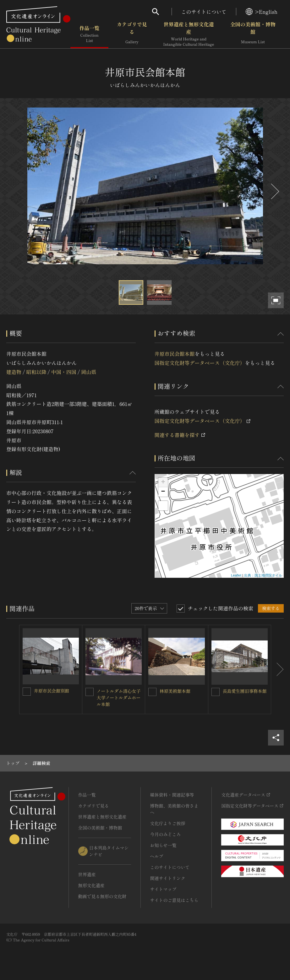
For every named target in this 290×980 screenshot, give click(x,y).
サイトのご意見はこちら (174, 900)
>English (262, 12)
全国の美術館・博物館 (253, 34)
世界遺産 (87, 874)
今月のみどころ (166, 834)
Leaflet (236, 575)
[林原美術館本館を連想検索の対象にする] (152, 692)
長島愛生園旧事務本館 (245, 691)
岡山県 (89, 372)
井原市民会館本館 (175, 354)
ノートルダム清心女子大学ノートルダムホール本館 (119, 698)
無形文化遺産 (91, 885)
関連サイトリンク (168, 878)
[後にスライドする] (274, 191)
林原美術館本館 (175, 691)
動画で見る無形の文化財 (102, 896)
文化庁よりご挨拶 (168, 823)
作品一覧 (89, 34)
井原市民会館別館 (52, 691)
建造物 (14, 372)
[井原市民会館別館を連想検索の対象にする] (27, 692)
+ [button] (163, 482)
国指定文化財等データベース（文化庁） (200, 363)
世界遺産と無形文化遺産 (189, 34)
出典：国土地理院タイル (263, 575)
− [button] (163, 492)
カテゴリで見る (132, 34)
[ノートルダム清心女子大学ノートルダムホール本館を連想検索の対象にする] (90, 692)
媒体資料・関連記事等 (172, 795)
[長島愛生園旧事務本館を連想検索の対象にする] (216, 692)
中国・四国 (64, 372)
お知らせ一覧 (163, 845)
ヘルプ (157, 856)
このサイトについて (204, 12)
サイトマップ (163, 889)
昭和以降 (36, 372)
